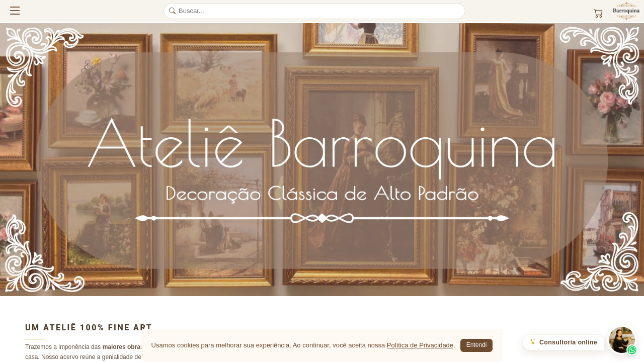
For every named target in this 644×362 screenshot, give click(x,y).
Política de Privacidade (420, 345)
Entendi (477, 345)
